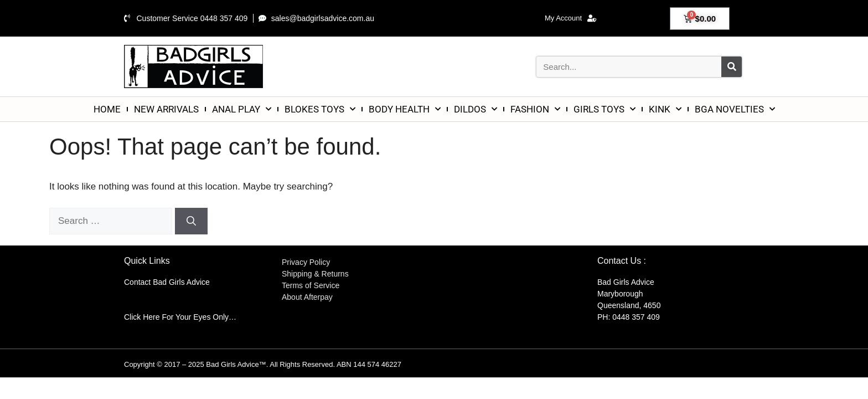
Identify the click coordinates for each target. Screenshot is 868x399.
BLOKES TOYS (320, 109)
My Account (570, 19)
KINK (665, 109)
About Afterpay (307, 297)
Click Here (142, 317)
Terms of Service (311, 285)
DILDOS (476, 109)
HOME (107, 109)
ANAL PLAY (242, 109)
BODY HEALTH (405, 109)
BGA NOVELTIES (735, 109)
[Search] (732, 67)
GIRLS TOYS (604, 109)
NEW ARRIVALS (166, 109)
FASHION (535, 109)
